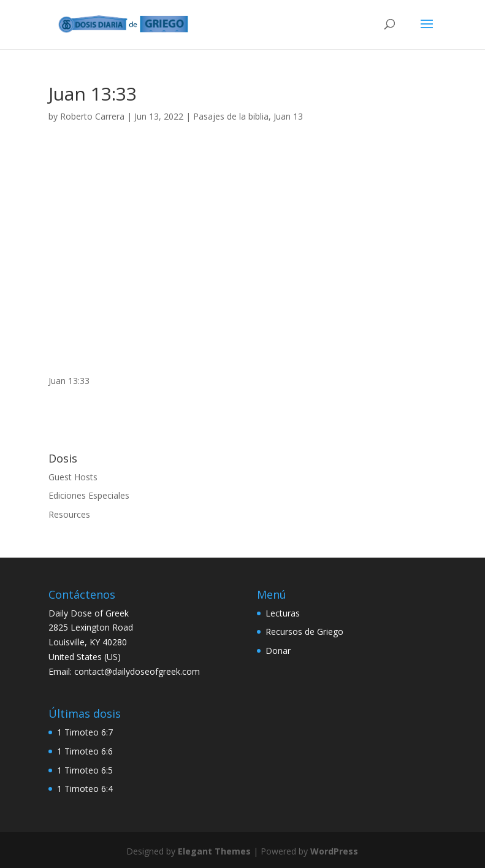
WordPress (334, 851)
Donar (278, 651)
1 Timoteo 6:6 (85, 751)
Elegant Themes (214, 851)
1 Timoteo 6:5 (85, 770)
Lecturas (283, 613)
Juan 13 (288, 116)
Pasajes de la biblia (231, 116)
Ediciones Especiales (89, 495)
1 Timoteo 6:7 (85, 732)
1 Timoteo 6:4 (85, 789)
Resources (69, 514)
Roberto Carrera (92, 116)
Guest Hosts (73, 477)
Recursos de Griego (304, 632)
